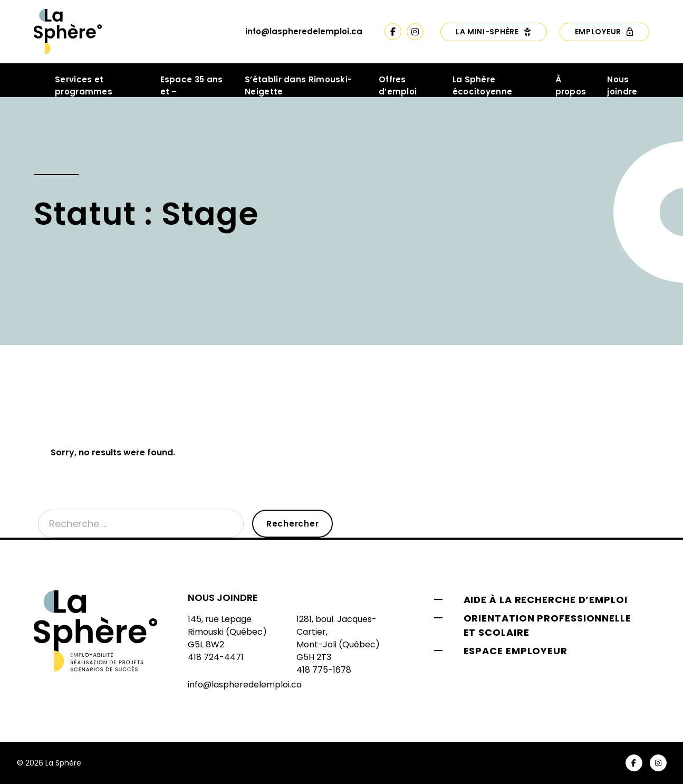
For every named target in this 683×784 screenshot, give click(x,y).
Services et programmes (84, 85)
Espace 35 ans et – (192, 85)
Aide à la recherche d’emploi (546, 600)
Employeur (604, 32)
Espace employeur (516, 651)
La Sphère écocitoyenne (483, 85)
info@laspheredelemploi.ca (304, 31)
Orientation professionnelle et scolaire (547, 625)
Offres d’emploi (398, 85)
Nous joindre (622, 85)
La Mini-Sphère (494, 32)
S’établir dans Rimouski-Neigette (298, 85)
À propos (571, 85)
